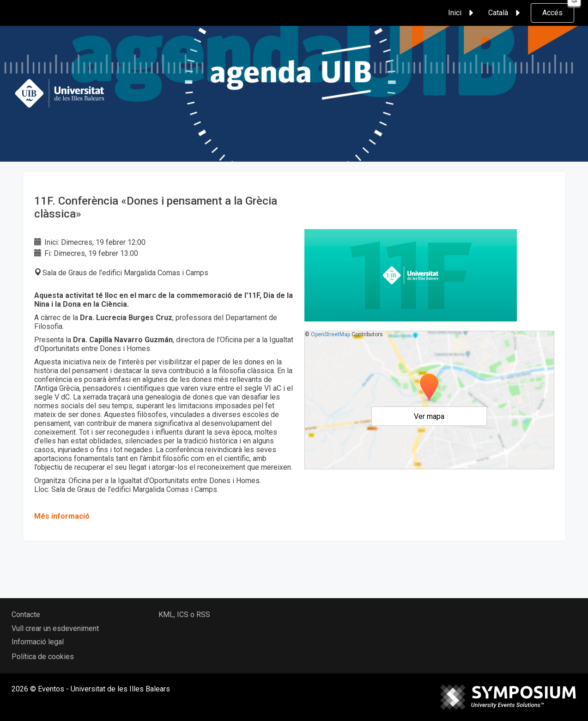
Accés (552, 13)
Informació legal (38, 642)
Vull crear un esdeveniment (55, 628)
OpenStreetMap (330, 334)
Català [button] (506, 13)
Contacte (26, 615)
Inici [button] (462, 13)
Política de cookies (43, 657)
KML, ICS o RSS (184, 615)
